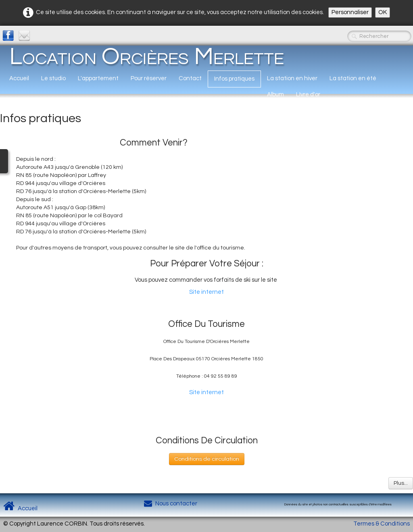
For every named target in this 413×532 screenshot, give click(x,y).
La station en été (353, 78)
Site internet (206, 292)
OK (383, 12)
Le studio (53, 78)
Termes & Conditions (382, 524)
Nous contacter (171, 504)
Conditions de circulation (207, 459)
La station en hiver (292, 78)
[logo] (147, 56)
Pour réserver (149, 78)
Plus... (401, 483)
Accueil (19, 78)
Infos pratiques (234, 79)
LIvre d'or (308, 95)
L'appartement (98, 78)
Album (275, 95)
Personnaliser (350, 12)
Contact (190, 78)
